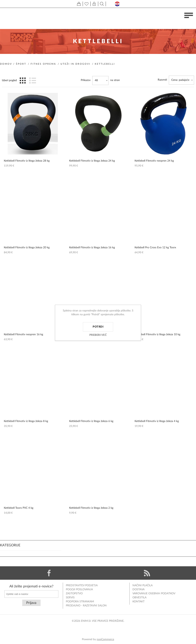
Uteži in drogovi (75, 64)
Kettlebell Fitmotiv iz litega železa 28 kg (27, 161)
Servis (70, 598)
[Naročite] (31, 594)
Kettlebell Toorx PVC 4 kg (19, 508)
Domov (6, 64)
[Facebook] (49, 573)
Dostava (138, 590)
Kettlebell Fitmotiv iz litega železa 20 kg (27, 248)
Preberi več (98, 335)
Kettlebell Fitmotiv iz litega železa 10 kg (157, 334)
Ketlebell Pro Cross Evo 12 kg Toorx (155, 248)
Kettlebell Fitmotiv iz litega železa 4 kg (157, 421)
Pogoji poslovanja (79, 590)
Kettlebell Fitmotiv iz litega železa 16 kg (92, 248)
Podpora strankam (80, 602)
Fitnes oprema (43, 64)
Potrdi (98, 327)
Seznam (33, 80)
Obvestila (139, 598)
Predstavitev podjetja (82, 585)
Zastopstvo (74, 594)
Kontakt (138, 602)
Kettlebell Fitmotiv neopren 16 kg (23, 334)
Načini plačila (143, 585)
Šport (21, 64)
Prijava (31, 603)
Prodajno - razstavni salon (86, 606)
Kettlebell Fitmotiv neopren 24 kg (154, 161)
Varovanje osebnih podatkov (154, 594)
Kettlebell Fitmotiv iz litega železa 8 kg (26, 421)
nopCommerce (105, 639)
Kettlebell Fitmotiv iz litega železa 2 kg (91, 508)
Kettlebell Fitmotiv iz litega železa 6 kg (91, 421)
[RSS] (147, 573)
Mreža (23, 80)
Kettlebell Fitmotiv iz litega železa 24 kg (92, 161)
